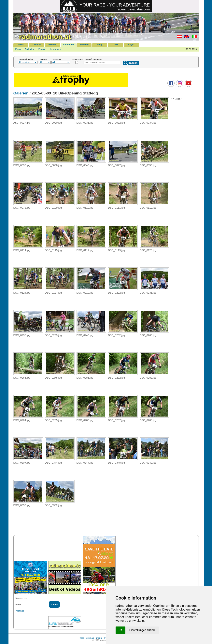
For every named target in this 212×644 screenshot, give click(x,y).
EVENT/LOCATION (93, 59)
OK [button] (121, 630)
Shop (100, 44)
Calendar (37, 44)
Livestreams (55, 49)
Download (84, 44)
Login (131, 44)
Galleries (29, 49)
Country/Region (26, 59)
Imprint (99, 638)
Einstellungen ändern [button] (142, 630)
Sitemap (90, 638)
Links (115, 44)
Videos (42, 49)
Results (52, 44)
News (21, 44)
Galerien (21, 93)
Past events (77, 59)
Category (57, 59)
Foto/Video (68, 44)
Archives (20, 611)
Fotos (18, 49)
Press (81, 638)
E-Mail (18, 605)
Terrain (43, 59)
